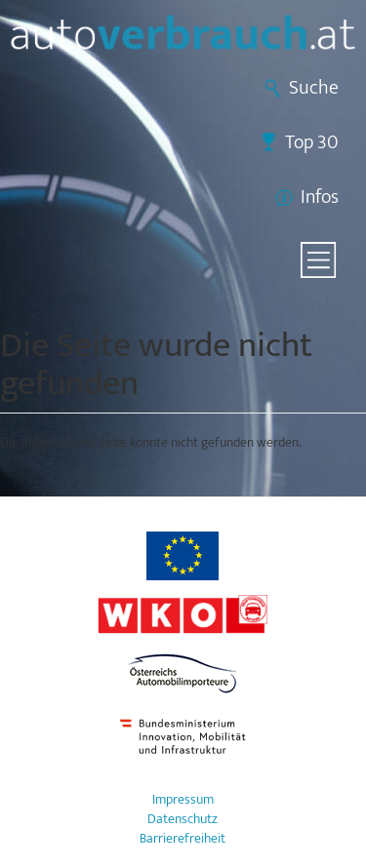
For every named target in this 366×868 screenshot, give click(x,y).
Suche (314, 88)
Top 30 (312, 142)
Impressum (183, 800)
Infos (320, 197)
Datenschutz (183, 819)
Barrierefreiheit (183, 839)
